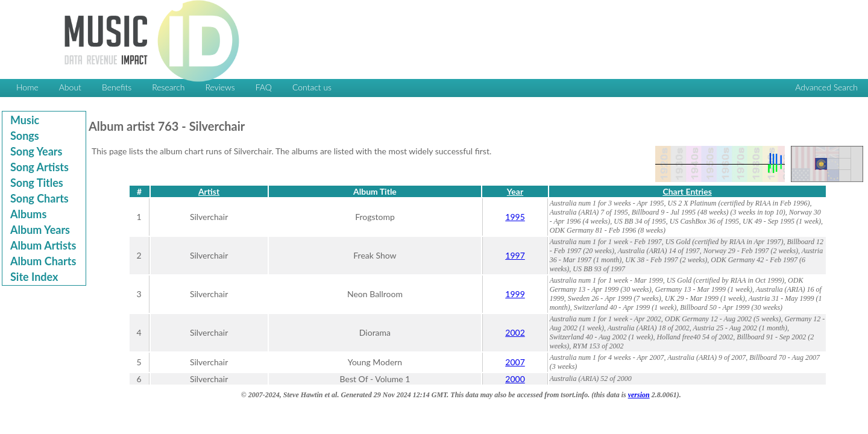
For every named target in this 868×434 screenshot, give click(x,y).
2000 (515, 379)
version (639, 395)
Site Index (34, 277)
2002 (515, 332)
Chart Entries (687, 191)
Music (25, 120)
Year (515, 191)
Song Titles (37, 183)
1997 (515, 255)
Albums (28, 214)
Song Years (36, 151)
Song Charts (39, 198)
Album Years (40, 230)
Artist (209, 191)
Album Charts (43, 261)
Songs (25, 136)
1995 (515, 217)
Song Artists (39, 167)
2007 (515, 362)
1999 (515, 294)
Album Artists (43, 245)
